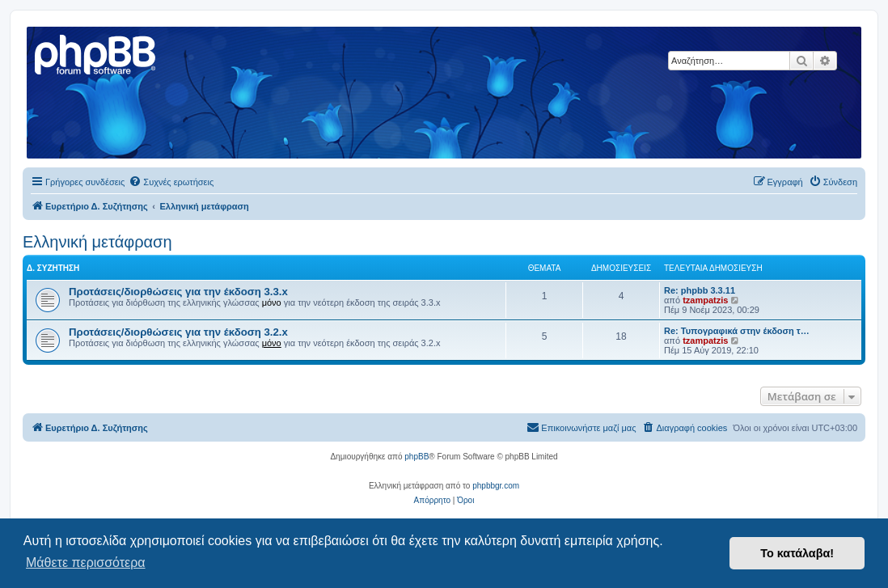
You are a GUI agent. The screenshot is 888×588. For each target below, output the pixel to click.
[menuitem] (171, 182)
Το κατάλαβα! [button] (797, 553)
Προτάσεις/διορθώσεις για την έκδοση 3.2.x (178, 332)
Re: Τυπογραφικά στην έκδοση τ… (737, 331)
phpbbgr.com (496, 486)
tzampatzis (705, 300)
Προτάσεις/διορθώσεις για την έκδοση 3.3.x (178, 292)
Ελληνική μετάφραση (97, 242)
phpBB (417, 457)
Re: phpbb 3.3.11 (700, 290)
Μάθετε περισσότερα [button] (86, 563)
